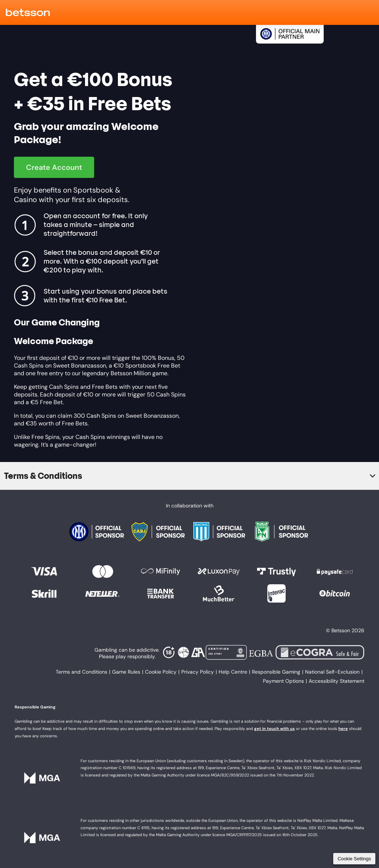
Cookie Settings (354, 859)
